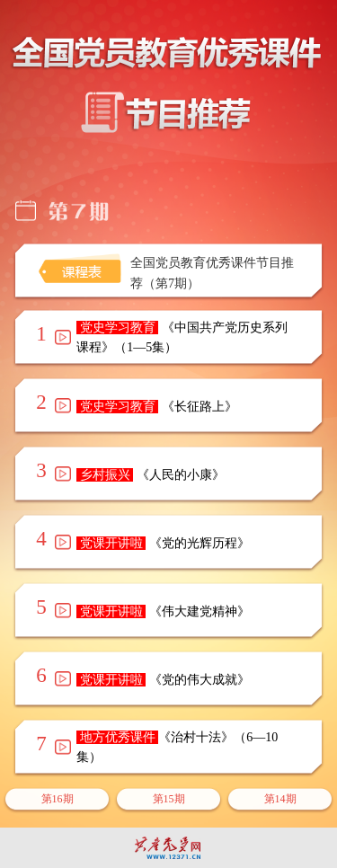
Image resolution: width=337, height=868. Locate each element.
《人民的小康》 (151, 475)
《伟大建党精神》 (163, 611)
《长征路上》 (157, 407)
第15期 (169, 799)
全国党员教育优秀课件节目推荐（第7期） (212, 273)
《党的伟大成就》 (163, 680)
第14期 (280, 799)
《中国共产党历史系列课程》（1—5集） (182, 338)
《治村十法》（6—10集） (177, 748)
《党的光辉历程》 (163, 543)
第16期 (58, 799)
